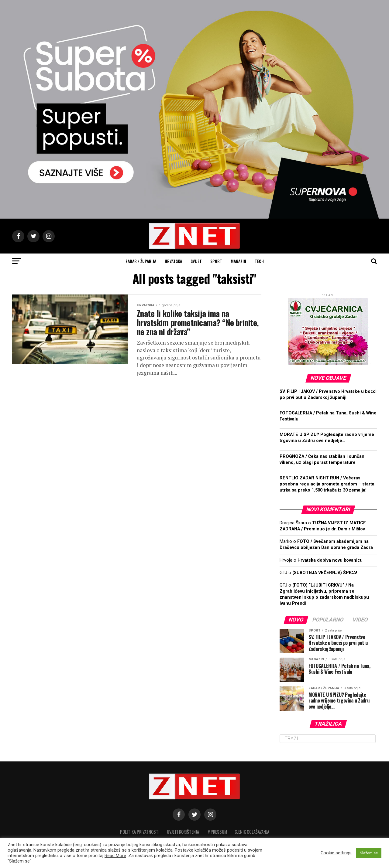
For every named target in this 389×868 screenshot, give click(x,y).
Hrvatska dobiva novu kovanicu (330, 560)
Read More (115, 856)
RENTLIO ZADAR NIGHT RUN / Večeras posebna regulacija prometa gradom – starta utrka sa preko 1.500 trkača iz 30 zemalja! (327, 484)
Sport (216, 261)
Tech (259, 261)
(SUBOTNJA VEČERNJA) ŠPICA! (325, 573)
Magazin (238, 261)
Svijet (196, 261)
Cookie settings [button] (336, 853)
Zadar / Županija (141, 261)
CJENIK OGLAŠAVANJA (252, 832)
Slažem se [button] (369, 853)
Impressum (217, 832)
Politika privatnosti (140, 832)
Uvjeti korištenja (183, 832)
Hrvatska (173, 261)
